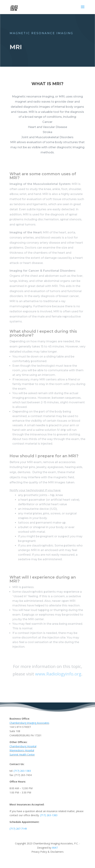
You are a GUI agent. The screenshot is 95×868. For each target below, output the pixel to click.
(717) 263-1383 (22, 771)
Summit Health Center (22, 755)
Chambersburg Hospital (23, 746)
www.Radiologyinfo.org (58, 674)
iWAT (55, 848)
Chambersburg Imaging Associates (29, 723)
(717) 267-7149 (18, 829)
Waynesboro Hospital (22, 750)
